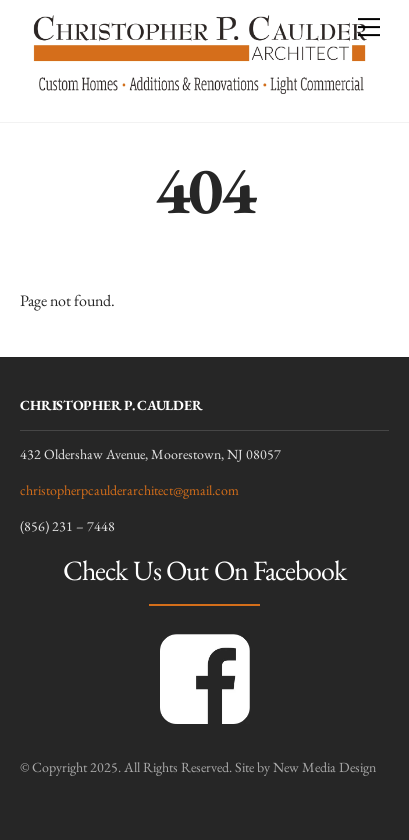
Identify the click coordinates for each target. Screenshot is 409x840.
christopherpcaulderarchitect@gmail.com (129, 490)
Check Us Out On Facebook (205, 570)
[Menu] (369, 27)
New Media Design (324, 767)
